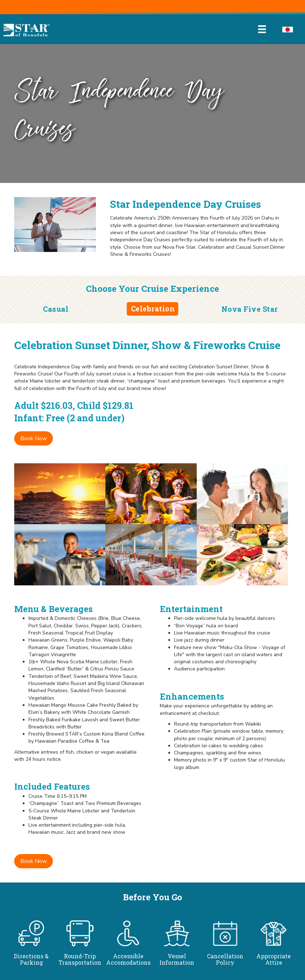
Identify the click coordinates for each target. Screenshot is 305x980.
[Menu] (262, 29)
